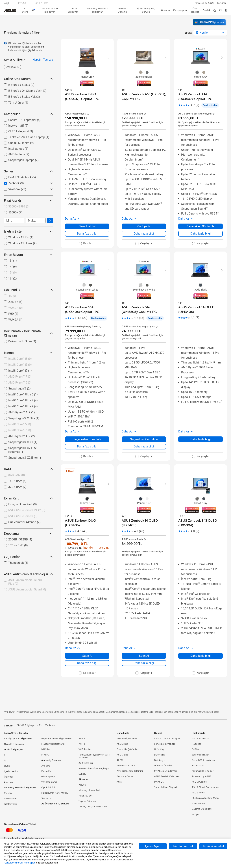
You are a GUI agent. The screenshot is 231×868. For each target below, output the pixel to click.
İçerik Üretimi (11, 771)
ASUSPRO (122, 744)
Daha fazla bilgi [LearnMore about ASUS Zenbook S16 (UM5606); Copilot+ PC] (144, 446)
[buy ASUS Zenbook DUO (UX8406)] (87, 523)
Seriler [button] (28, 171)
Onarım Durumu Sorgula (167, 739)
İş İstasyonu (10, 804)
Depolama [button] (28, 533)
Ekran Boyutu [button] (28, 255)
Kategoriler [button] (28, 114)
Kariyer (196, 814)
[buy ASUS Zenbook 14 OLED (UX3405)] (144, 523)
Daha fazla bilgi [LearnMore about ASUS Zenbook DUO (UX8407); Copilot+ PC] (87, 234)
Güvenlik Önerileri (164, 766)
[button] (222, 3)
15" (13, 273)
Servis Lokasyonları (164, 744)
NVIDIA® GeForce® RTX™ (27, 510)
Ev (5, 755)
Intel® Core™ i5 (20, 365)
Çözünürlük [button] (28, 290)
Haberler (196, 744)
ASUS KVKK (198, 793)
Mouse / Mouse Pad (89, 790)
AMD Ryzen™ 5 (20, 383)
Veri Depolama (49, 782)
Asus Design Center (127, 739)
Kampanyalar (180, 10)
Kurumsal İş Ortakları (203, 771)
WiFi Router (85, 749)
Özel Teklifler (195, 10)
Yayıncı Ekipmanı (87, 801)
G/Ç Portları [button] (28, 557)
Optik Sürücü (48, 787)
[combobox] (210, 33)
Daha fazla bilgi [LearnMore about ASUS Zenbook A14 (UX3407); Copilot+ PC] (201, 234)
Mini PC (45, 755)
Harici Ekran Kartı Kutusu (55, 793)
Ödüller (196, 749)
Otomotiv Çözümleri (128, 749)
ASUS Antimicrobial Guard (27, 589)
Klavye (82, 785)
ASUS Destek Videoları (166, 776)
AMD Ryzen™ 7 (20, 377)
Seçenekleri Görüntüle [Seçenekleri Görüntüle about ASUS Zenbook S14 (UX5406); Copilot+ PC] (87, 439)
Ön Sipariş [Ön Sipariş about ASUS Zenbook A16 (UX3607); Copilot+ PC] (144, 226)
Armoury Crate (125, 776)
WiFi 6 (82, 744)
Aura (119, 782)
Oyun (7, 766)
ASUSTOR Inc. (199, 782)
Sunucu (82, 774)
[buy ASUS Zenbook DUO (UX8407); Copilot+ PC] (87, 97)
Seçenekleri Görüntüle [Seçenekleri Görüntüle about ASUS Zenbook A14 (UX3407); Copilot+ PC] (201, 226)
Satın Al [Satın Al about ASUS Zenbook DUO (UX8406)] (87, 656)
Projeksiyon (10, 799)
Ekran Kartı (47, 771)
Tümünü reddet (183, 846)
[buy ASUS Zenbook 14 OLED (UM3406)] (201, 310)
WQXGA (16, 308)
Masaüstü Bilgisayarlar (53, 744)
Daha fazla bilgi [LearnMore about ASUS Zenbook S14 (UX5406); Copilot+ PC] (87, 446)
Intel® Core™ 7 (20, 430)
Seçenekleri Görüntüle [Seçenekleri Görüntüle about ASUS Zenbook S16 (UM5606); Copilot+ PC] (144, 439)
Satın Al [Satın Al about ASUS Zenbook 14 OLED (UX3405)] (144, 656)
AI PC (120, 760)
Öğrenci (8, 777)
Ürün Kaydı (160, 749)
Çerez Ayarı (153, 846)
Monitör (8, 793)
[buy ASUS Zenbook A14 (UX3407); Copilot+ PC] (201, 97)
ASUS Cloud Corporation (205, 787)
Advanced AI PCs (126, 766)
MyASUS (159, 782)
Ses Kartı (46, 798)
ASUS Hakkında (200, 739)
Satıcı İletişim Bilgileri (165, 787)
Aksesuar (9, 782)
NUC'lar (46, 749)
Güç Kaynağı (48, 777)
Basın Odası (198, 766)
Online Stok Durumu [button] (28, 79)
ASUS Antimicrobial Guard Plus (25, 582)
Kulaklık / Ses (86, 796)
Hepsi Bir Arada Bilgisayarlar (57, 739)
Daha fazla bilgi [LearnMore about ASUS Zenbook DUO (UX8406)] (87, 663)
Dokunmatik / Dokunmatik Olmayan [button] (28, 333)
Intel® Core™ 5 (20, 424)
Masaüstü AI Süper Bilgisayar (94, 769)
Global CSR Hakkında (203, 760)
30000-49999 (19, 206)
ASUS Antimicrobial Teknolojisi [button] (28, 574)
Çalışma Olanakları (202, 809)
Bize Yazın (159, 755)
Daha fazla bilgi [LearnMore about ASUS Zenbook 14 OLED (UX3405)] (144, 663)
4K (12, 296)
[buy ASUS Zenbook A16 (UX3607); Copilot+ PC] (144, 97)
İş (5, 761)
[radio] (87, 72)
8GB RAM (17, 475)
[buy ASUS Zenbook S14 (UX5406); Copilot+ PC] (87, 310)
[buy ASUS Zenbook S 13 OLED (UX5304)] (201, 523)
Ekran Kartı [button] (28, 498)
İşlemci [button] (28, 353)
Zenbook (50, 725)
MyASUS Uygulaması (165, 771)
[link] (10, 11)
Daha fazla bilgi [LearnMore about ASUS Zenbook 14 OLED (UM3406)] (201, 439)
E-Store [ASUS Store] (25, 10)
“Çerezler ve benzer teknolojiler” (20, 863)
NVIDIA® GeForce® (23, 516)
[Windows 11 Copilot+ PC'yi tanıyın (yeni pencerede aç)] (210, 25)
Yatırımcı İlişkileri (201, 755)
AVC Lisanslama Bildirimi (130, 771)
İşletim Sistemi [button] (28, 231)
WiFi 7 (82, 739)
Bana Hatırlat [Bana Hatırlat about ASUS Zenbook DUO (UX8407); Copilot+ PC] (87, 226)
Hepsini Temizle (43, 60)
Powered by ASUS (204, 3)
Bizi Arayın (160, 760)
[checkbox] (27, 207)
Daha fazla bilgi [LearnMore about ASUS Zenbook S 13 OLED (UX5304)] (201, 656)
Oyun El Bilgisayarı (14, 744)
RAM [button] (28, 469)
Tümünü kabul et (213, 846)
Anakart (46, 766)
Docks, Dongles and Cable (93, 807)
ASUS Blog (123, 755)
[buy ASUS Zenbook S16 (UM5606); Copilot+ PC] (144, 310)
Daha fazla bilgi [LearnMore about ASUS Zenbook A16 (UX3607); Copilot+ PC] (144, 234)
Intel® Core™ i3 (20, 359)
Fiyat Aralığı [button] (28, 201)
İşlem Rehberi (199, 804)
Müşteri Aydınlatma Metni (205, 798)
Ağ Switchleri (86, 763)
